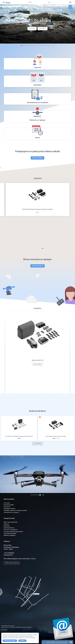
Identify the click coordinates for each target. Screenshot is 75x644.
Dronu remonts (37, 266)
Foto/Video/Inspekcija (10, 533)
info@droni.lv (8, 555)
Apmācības (7, 526)
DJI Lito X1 (43, 29)
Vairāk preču (37, 364)
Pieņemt (22, 641)
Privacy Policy (4, 630)
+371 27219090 (9, 553)
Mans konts (7, 507)
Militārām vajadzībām (10, 535)
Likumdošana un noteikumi (11, 512)
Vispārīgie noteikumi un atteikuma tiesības (15, 510)
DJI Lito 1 (32, 29)
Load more (37, 444)
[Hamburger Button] (70, 2)
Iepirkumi (6, 524)
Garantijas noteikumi (9, 509)
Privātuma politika (9, 505)
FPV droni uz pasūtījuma (10, 530)
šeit (34, 638)
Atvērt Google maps (12, 563)
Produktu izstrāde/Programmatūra (13, 532)
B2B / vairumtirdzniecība (11, 522)
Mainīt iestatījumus (10, 641)
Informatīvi (7, 503)
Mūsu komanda (37, 158)
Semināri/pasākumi (9, 528)
